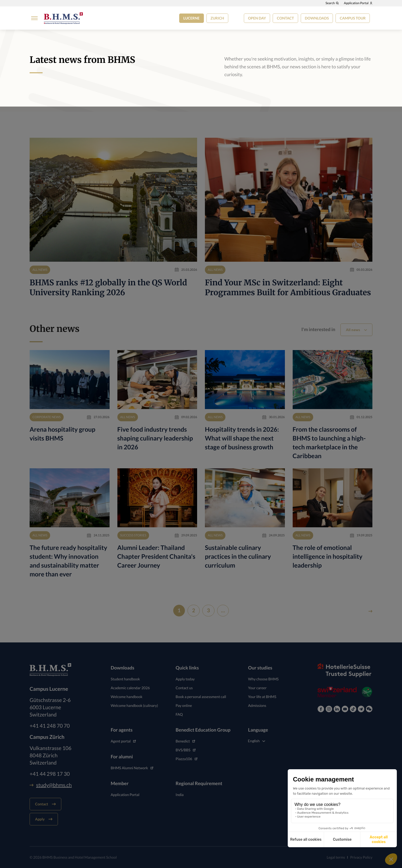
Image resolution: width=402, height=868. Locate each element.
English (254, 741)
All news (353, 330)
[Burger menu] (33, 20)
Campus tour (353, 18)
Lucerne (192, 18)
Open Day (257, 18)
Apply (44, 819)
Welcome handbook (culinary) (134, 705)
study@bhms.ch (51, 785)
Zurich (217, 18)
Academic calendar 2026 (130, 688)
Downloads (317, 18)
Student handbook (125, 679)
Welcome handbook (126, 697)
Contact (285, 18)
